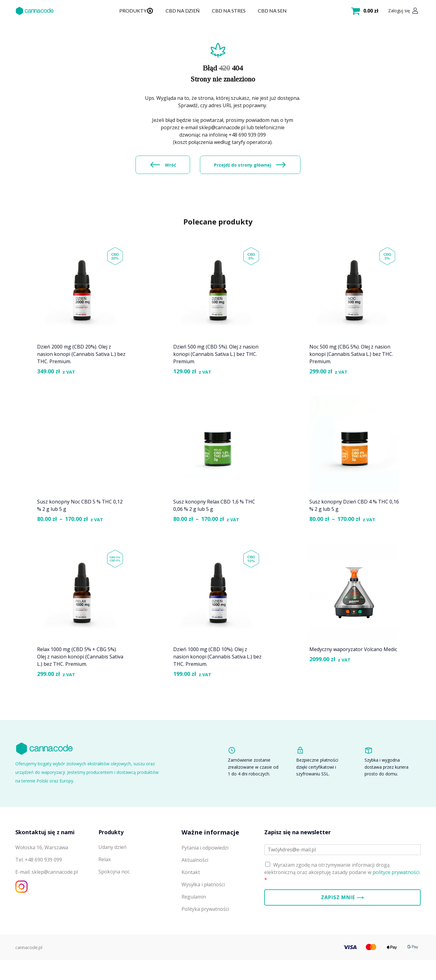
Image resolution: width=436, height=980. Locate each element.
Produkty (136, 11)
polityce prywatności (396, 896)
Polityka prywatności (205, 933)
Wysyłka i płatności (203, 908)
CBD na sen (272, 11)
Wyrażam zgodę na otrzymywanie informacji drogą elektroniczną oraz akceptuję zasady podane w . (342, 896)
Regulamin (194, 921)
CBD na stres (229, 11)
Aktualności (195, 884)
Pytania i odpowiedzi (205, 872)
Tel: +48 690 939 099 (39, 884)
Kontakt (191, 896)
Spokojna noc (114, 896)
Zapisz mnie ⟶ (342, 921)
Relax (105, 884)
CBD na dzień (183, 11)
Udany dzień (113, 871)
